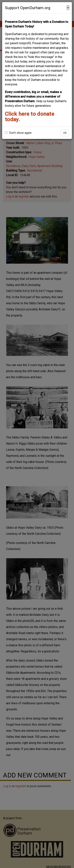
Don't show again (18, 133)
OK (65, 133)
